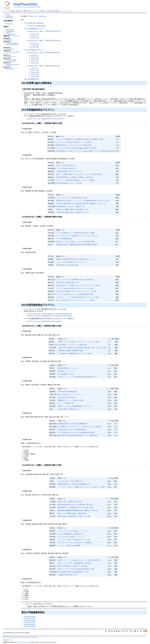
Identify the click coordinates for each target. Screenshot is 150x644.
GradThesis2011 (26, 4)
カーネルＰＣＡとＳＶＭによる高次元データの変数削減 (75, 543)
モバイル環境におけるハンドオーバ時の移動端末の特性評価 (76, 432)
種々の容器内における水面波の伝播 (67, 265)
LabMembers (9, 16)
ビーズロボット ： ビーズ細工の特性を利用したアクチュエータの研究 (78, 297)
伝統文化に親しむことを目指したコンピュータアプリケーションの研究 (78, 285)
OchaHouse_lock (11, 61)
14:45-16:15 (35, 74)
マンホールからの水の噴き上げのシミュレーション (72, 262)
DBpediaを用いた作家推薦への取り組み (70, 502)
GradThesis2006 (30, 624)
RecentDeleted (10, 69)
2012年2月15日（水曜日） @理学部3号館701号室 (44, 41)
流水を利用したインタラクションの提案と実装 (73, 345)
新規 (42, 11)
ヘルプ (62, 11)
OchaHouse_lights (11, 60)
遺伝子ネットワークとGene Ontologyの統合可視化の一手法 (76, 569)
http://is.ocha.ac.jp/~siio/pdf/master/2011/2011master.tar (46, 119)
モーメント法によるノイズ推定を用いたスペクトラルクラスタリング (77, 236)
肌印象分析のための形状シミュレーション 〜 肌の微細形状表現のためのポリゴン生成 (82, 201)
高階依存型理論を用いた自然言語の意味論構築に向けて (75, 484)
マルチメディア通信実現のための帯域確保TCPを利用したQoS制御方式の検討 (80, 139)
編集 (13, 11)
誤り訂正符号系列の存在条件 (67, 397)
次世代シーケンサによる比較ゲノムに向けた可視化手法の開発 (75, 242)
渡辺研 (26, 599)
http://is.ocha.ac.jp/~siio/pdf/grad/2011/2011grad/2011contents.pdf (49, 316)
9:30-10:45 (34, 55)
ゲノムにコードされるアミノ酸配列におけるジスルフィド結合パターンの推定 (81, 487)
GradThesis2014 (127, 636)
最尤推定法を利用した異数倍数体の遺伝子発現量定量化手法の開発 (77, 245)
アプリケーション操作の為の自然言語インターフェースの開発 (75, 180)
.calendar (8, 33)
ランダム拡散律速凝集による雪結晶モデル (70, 534)
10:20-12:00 (35, 34)
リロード (35, 11)
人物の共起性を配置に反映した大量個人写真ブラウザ (73, 212)
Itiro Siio (10, 640)
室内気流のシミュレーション (66, 371)
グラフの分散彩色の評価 (64, 239)
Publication (9, 18)
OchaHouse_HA (10, 57)
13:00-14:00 (35, 45)
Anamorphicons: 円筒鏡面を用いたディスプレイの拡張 (75, 353)
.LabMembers (10, 30)
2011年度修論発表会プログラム (35, 29)
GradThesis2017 (67, 636)
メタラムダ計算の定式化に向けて (67, 168)
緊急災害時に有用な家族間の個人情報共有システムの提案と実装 (77, 435)
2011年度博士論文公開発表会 (34, 23)
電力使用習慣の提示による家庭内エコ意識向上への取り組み (75, 177)
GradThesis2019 (10, 636)
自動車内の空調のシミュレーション (68, 368)
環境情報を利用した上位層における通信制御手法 (73, 424)
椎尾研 (26, 450)
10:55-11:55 (35, 57)
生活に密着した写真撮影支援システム (68, 283)
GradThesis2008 (30, 620)
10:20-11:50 (35, 70)
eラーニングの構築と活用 (66, 403)
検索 (50, 11)
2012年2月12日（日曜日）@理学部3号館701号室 (44, 66)
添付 (29, 11)
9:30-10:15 (34, 69)
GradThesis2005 (30, 626)
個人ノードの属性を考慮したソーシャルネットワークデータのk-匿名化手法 (79, 174)
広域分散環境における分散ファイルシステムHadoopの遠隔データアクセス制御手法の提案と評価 (85, 151)
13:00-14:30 (35, 72)
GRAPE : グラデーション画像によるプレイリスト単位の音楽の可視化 (79, 560)
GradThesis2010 (30, 617)
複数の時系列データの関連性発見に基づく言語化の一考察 (75, 507)
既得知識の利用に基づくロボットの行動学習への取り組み (75, 505)
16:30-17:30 (35, 63)
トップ (6, 11)
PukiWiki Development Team (23, 642)
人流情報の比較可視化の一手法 (67, 575)
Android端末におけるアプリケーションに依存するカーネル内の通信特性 (80, 427)
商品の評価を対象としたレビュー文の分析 (69, 183)
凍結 (17, 11)
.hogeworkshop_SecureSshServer (12, 65)
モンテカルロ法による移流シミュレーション (71, 537)
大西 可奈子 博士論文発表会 (37, 26)
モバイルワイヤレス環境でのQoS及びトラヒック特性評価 (74, 142)
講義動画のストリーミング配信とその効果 (71, 400)
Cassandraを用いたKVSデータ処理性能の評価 (72, 430)
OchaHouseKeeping (11, 43)
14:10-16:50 (35, 47)
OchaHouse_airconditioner (12, 53)
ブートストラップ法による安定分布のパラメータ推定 (74, 540)
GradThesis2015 (91, 636)
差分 (21, 11)
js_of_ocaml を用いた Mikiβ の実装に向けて (71, 481)
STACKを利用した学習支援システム (69, 409)
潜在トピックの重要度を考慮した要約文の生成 (72, 513)
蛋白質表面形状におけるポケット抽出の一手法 (71, 206)
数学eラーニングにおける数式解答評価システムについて (75, 406)
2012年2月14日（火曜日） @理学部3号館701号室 (44, 31)
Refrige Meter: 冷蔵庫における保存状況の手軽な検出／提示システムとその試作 (83, 348)
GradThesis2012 (103, 636)
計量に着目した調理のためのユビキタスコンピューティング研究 (76, 291)
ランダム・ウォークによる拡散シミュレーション (72, 531)
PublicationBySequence (12, 45)
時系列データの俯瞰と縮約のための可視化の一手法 (72, 209)
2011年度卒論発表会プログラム (35, 50)
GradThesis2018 (55, 636)
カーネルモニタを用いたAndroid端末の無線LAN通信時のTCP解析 (76, 148)
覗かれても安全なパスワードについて (69, 394)
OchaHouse (9, 24)
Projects (8, 15)
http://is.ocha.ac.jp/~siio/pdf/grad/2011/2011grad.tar (45, 321)
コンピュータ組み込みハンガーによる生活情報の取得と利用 (75, 294)
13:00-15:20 (35, 36)
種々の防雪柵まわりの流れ (66, 374)
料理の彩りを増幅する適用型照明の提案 (71, 351)
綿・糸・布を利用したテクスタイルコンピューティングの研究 (75, 300)
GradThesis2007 (30, 622)
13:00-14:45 (35, 59)
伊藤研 (26, 597)
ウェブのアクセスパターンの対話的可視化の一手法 (72, 198)
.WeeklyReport (10, 31)
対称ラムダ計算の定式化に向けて (67, 166)
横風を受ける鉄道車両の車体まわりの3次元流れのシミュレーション (77, 259)
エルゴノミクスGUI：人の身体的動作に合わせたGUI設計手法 (75, 280)
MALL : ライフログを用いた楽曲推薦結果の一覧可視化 (74, 563)
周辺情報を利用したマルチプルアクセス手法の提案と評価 (74, 145)
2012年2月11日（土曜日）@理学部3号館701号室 (44, 53)
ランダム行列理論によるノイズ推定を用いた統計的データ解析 (75, 233)
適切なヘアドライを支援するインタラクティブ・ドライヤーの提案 (79, 342)
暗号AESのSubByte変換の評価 (67, 392)
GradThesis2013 (115, 636)
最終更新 (56, 11)
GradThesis (42, 16)
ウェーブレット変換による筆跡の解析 (69, 546)
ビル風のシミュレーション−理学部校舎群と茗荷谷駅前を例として (78, 377)
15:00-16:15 (35, 61)
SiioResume (9, 40)
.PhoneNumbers (10, 34)
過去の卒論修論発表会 (31, 79)
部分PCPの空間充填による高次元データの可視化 (73, 566)
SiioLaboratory (10, 49)
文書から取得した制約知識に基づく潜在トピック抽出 (74, 516)
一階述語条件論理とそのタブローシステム (69, 171)
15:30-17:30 (35, 38)
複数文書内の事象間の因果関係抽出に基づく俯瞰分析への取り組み (78, 510)
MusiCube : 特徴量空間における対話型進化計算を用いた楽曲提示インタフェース (81, 204)
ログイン (69, 11)
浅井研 (26, 589)
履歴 (25, 11)
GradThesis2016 (79, 636)
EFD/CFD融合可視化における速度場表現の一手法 (73, 572)
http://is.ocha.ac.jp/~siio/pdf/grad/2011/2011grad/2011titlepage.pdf (49, 314)
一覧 (46, 11)
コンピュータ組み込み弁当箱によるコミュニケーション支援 (75, 288)
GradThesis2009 (30, 619)
